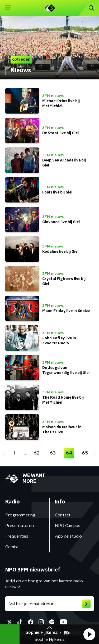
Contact (63, 515)
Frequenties (17, 536)
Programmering (20, 515)
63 (53, 453)
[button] (89, 634)
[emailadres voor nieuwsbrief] (49, 604)
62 (37, 453)
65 (85, 453)
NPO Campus (68, 526)
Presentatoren (20, 526)
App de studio (68, 536)
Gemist (12, 547)
